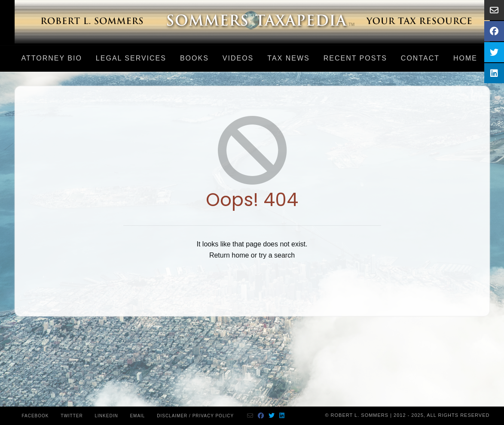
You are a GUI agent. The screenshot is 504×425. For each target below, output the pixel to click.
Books (194, 58)
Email (137, 416)
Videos (238, 58)
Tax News (288, 58)
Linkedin (107, 416)
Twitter (72, 416)
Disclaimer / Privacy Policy (195, 416)
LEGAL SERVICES (131, 58)
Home (465, 58)
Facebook (35, 416)
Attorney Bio (52, 58)
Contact (420, 58)
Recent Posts (355, 58)
